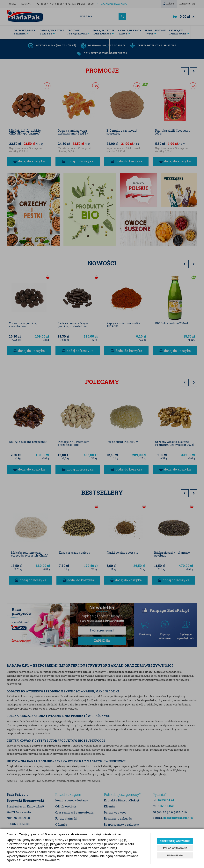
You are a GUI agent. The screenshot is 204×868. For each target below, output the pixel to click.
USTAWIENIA (175, 855)
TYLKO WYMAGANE (175, 848)
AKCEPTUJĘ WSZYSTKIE (175, 841)
